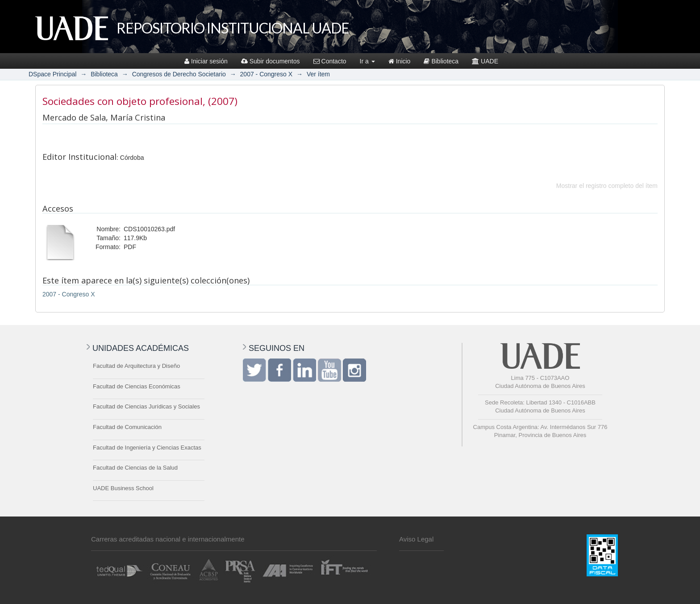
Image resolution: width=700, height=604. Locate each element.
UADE (485, 61)
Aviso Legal (416, 539)
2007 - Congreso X (267, 74)
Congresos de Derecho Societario (179, 74)
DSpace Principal (52, 74)
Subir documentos (271, 61)
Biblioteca (441, 61)
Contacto (330, 61)
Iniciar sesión (206, 61)
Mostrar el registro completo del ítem (607, 186)
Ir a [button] (367, 61)
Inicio (400, 61)
